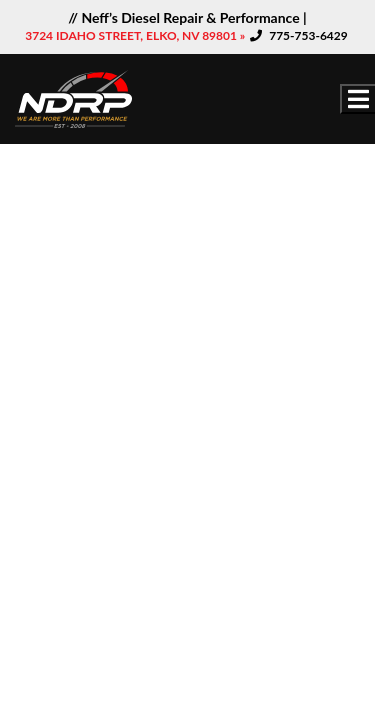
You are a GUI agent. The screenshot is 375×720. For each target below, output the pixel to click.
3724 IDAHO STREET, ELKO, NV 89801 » (136, 35)
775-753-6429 (308, 35)
